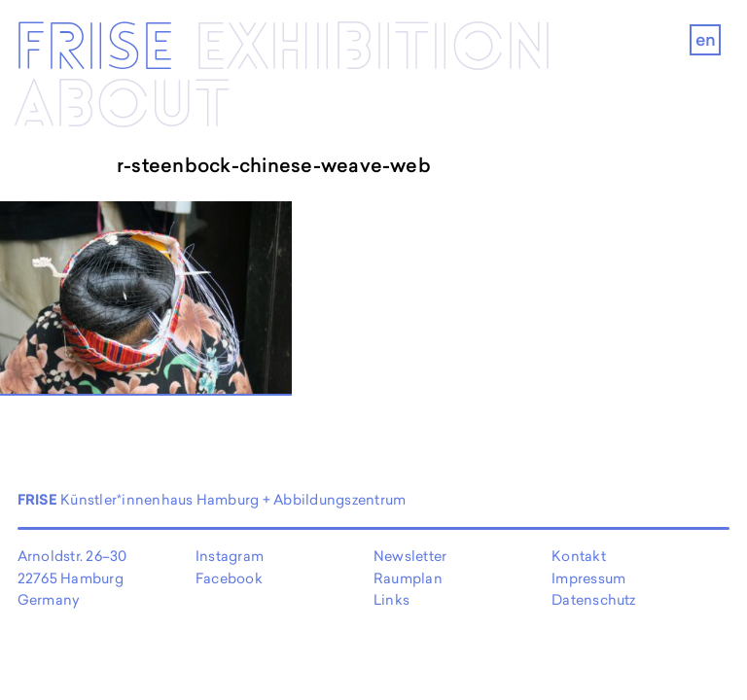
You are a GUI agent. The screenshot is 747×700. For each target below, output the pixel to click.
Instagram (230, 556)
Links (391, 599)
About (122, 106)
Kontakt (579, 556)
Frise (94, 49)
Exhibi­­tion (373, 49)
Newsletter (410, 556)
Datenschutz (594, 599)
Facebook (229, 578)
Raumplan (408, 578)
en (706, 39)
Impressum (588, 578)
